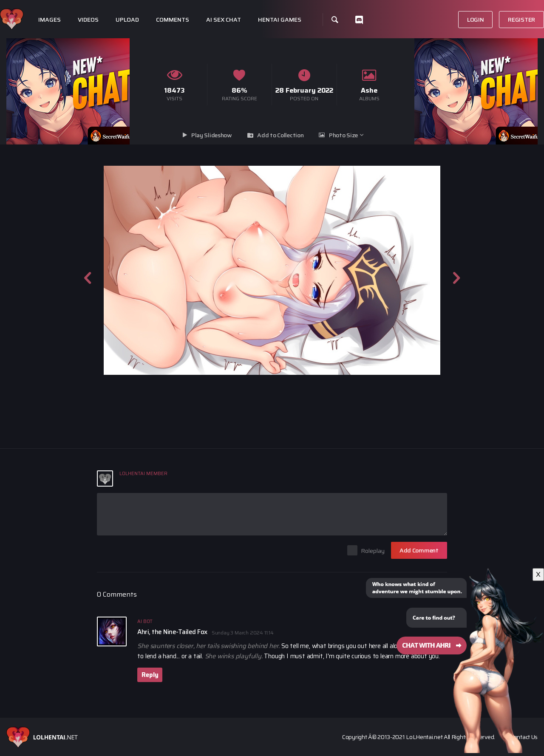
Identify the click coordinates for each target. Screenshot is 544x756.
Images (50, 20)
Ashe (369, 90)
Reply (150, 675)
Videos (88, 20)
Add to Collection (280, 135)
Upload (127, 20)
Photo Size (343, 135)
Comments (173, 20)
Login (476, 20)
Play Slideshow (212, 135)
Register (521, 20)
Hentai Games (280, 20)
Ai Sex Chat (224, 20)
